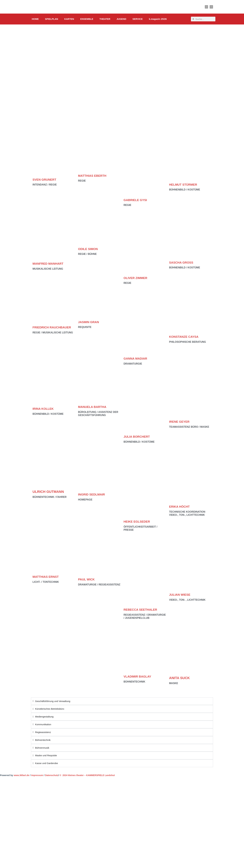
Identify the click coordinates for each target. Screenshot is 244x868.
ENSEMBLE (87, 19)
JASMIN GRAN (90, 322)
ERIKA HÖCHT (181, 506)
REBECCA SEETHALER (143, 610)
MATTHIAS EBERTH (94, 176)
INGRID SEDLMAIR (94, 494)
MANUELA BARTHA (94, 407)
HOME (35, 19)
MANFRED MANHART (50, 263)
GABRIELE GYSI (137, 200)
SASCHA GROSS (183, 262)
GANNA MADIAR (137, 358)
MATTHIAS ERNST (48, 581)
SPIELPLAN (52, 19)
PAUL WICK (88, 579)
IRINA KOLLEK (45, 413)
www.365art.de (22, 775)
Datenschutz (53, 775)
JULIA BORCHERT (139, 436)
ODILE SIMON (89, 249)
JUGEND (121, 19)
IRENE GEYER (181, 422)
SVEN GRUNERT (46, 179)
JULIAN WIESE (181, 595)
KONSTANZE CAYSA (186, 337)
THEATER (105, 19)
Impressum (38, 775)
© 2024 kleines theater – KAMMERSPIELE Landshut (90, 775)
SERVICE (138, 19)
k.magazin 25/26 (158, 19)
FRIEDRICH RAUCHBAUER (45, 329)
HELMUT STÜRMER (185, 184)
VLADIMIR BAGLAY (139, 676)
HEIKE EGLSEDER (139, 521)
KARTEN (69, 19)
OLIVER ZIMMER (137, 278)
